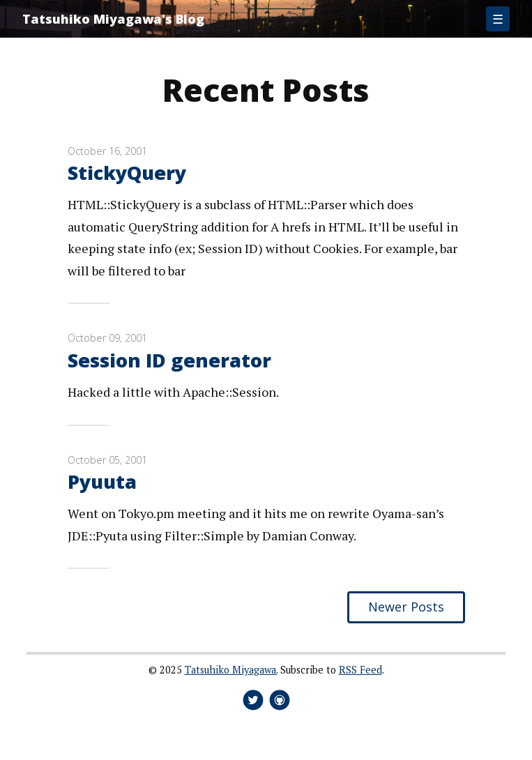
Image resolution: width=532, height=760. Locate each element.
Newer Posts (406, 607)
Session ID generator (169, 360)
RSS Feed (360, 670)
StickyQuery (127, 173)
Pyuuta (102, 481)
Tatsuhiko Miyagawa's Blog (113, 19)
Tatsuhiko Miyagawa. (231, 670)
